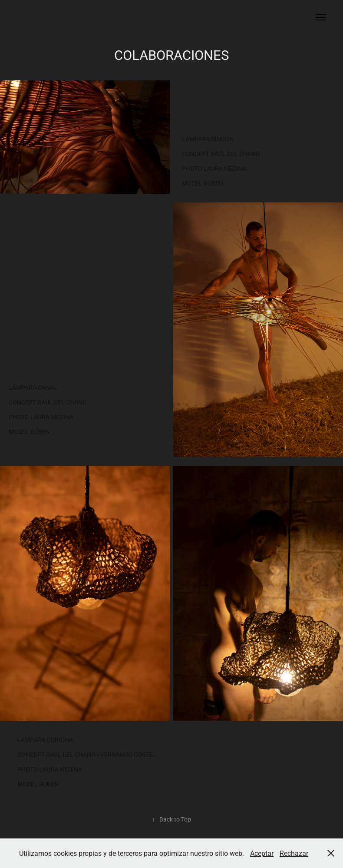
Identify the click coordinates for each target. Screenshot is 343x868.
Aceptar (262, 853)
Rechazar (294, 853)
